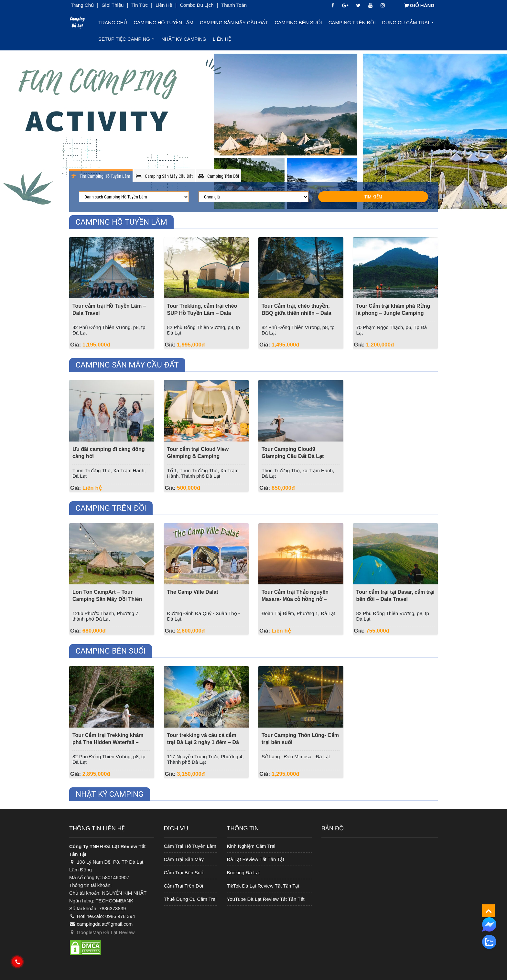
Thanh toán (234, 5)
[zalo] (489, 942)
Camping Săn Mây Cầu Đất (234, 22)
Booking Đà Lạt (243, 873)
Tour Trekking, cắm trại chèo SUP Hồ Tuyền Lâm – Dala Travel (202, 313)
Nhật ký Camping (184, 39)
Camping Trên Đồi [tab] (219, 176)
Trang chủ (82, 5)
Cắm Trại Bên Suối (184, 873)
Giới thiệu (113, 5)
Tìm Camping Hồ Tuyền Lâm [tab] (101, 176)
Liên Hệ (164, 5)
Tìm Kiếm (373, 197)
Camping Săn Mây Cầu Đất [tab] (164, 176)
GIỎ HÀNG (419, 5)
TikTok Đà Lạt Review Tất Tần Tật (263, 886)
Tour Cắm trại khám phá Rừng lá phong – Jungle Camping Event (393, 313)
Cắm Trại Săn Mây (184, 859)
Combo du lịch (197, 5)
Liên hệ (222, 39)
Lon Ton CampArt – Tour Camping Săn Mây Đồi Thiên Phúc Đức (107, 599)
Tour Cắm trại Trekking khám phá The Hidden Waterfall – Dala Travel (108, 742)
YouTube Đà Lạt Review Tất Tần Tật (266, 899)
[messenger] (489, 924)
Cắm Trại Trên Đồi (184, 886)
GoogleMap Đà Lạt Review (102, 932)
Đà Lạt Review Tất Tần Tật (256, 859)
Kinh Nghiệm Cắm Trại (251, 846)
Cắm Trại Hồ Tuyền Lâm (190, 846)
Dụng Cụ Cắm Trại (406, 22)
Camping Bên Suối (298, 22)
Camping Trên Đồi (352, 22)
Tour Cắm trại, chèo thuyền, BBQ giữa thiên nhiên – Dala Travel (296, 313)
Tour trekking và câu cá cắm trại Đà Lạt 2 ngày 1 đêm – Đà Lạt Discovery (203, 742)
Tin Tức (140, 5)
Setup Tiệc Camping (124, 39)
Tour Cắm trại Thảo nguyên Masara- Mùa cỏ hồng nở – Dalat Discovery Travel (295, 599)
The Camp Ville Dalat (193, 592)
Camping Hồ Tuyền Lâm (163, 22)
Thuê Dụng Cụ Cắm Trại (190, 899)
